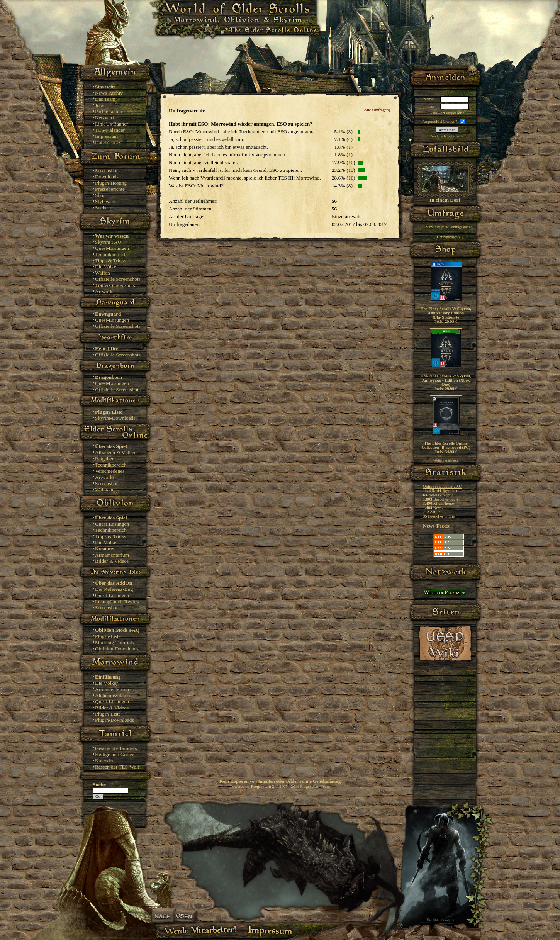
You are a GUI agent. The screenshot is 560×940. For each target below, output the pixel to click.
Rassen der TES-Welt (117, 767)
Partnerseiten (109, 111)
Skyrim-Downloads (115, 418)
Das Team (105, 99)
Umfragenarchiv (449, 237)
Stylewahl (105, 201)
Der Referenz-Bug (114, 589)
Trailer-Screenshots (115, 285)
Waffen (103, 273)
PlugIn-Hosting (111, 183)
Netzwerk (105, 118)
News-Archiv (109, 93)
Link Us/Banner (112, 124)
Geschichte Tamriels (116, 748)
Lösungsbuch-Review (117, 601)
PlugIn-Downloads (115, 720)
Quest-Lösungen (112, 248)
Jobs (100, 105)
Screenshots (107, 171)
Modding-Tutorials (115, 642)
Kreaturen (105, 549)
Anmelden (447, 130)
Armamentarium (112, 555)
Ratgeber (104, 459)
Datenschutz (108, 142)
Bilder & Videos (112, 561)
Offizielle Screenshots (118, 279)
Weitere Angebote (446, 460)
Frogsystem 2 (262, 786)
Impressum (106, 136)
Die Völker (106, 267)
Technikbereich (111, 254)
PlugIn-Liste (108, 636)
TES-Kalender (110, 130)
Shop (100, 195)
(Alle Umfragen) (376, 110)
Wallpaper (105, 490)
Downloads (107, 177)
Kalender (104, 761)
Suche (101, 208)
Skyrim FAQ (108, 242)
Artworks (105, 291)
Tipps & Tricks (110, 260)
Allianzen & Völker (115, 452)
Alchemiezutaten (112, 695)
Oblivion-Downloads (117, 649)
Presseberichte (110, 189)
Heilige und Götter (114, 754)
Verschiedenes (110, 471)
